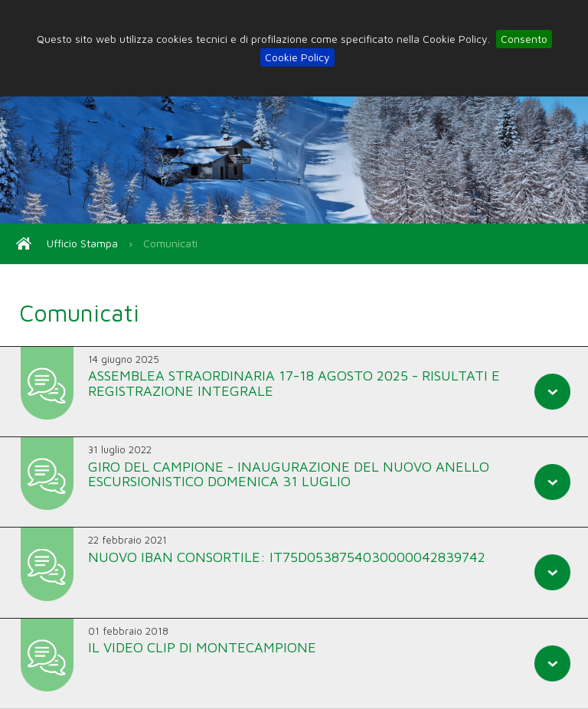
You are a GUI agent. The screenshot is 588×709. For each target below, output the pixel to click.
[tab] (294, 391)
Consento (524, 39)
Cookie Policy (297, 57)
